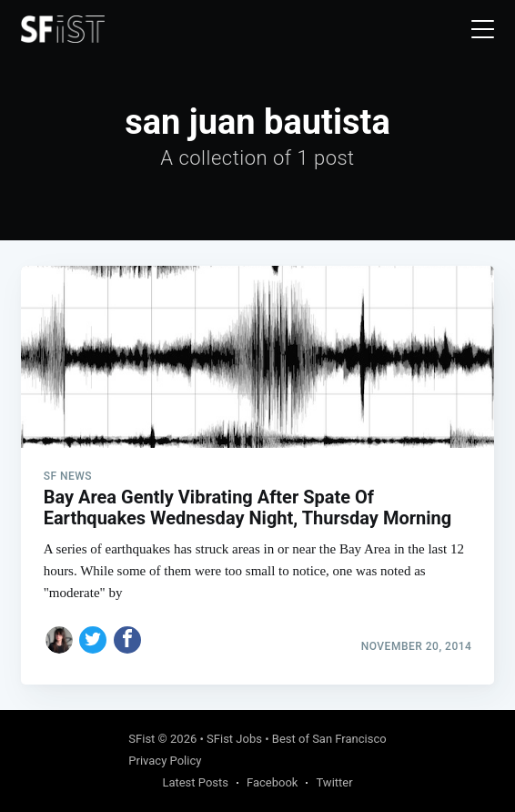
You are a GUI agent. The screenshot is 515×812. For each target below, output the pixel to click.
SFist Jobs (234, 739)
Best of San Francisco (329, 739)
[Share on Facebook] (127, 640)
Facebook (272, 782)
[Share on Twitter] (93, 640)
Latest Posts (195, 782)
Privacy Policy (165, 761)
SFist (141, 739)
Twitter (334, 782)
